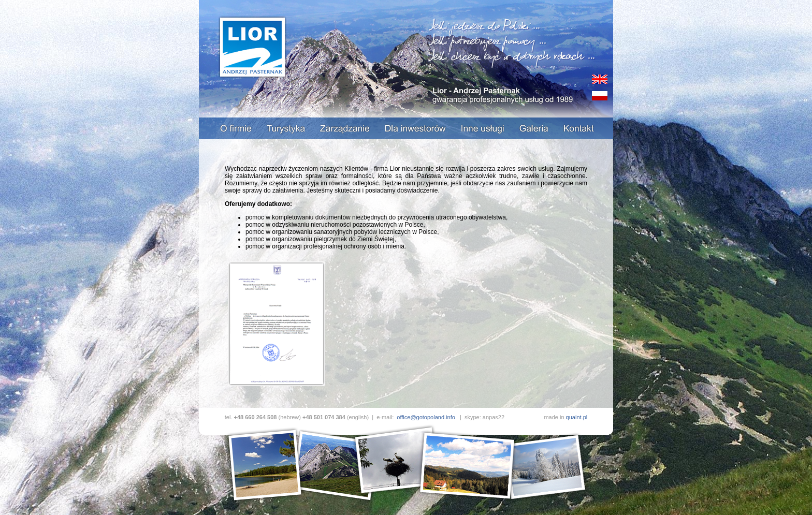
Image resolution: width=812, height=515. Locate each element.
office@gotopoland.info (426, 417)
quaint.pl (577, 417)
